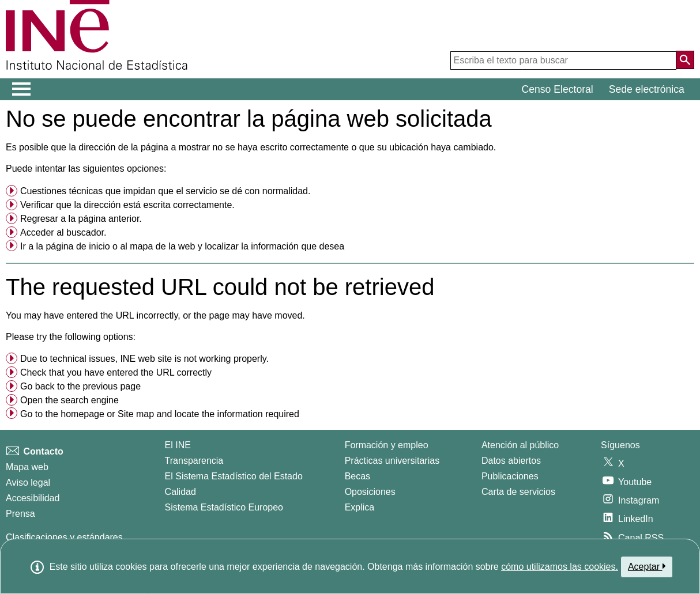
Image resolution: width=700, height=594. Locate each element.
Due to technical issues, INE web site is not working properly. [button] (144, 359)
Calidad (180, 492)
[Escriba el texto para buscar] (563, 60)
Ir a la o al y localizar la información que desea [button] (182, 246)
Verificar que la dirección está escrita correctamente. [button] (127, 205)
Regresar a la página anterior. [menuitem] (81, 219)
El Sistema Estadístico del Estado (234, 476)
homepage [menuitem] (82, 414)
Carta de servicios (518, 492)
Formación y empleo (387, 445)
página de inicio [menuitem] (78, 246)
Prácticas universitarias (392, 461)
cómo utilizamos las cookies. (560, 567)
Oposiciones (370, 492)
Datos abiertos (511, 461)
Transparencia (194, 461)
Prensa (20, 514)
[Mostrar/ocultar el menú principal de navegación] (22, 89)
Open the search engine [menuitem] (69, 400)
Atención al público (520, 445)
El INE (178, 445)
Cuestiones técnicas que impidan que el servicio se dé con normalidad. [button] (165, 191)
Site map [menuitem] (136, 414)
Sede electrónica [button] (647, 89)
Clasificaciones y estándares (64, 537)
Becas (357, 476)
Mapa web (27, 467)
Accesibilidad (33, 498)
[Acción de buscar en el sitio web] (685, 60)
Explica (360, 507)
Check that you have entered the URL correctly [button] (116, 372)
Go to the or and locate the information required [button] (160, 414)
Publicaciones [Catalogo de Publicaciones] (510, 476)
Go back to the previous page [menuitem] (80, 386)
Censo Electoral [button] (558, 89)
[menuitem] (350, 191)
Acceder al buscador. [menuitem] (63, 232)
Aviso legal (28, 483)
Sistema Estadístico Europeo (224, 507)
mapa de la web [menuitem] (162, 246)
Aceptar (647, 566)
